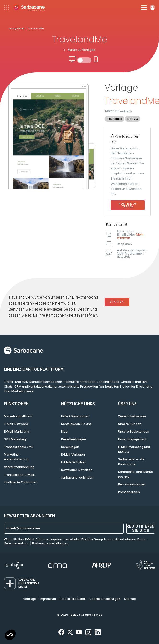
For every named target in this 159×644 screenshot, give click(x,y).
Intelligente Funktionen (21, 482)
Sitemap (130, 599)
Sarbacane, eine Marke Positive (135, 474)
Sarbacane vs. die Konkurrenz (131, 462)
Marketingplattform (18, 416)
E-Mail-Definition (73, 462)
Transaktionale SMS (19, 447)
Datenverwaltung (17, 543)
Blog (64, 431)
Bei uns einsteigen (132, 484)
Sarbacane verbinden (77, 477)
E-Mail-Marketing (17, 431)
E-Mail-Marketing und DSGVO (134, 449)
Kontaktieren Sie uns (76, 424)
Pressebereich (129, 492)
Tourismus (115, 119)
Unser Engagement (132, 439)
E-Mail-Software (16, 424)
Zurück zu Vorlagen (80, 50)
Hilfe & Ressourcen (75, 416)
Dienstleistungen (74, 439)
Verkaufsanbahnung (19, 467)
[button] (10, 635)
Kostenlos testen (128, 205)
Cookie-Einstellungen (105, 599)
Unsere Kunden (130, 424)
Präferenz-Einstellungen (50, 543)
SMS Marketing (15, 439)
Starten (117, 302)
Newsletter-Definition (77, 470)
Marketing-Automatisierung (16, 457)
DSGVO (133, 119)
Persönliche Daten (73, 599)
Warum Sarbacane (132, 416)
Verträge (30, 599)
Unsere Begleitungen (134, 431)
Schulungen (70, 447)
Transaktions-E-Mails (20, 475)
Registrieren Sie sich (141, 528)
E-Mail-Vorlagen (73, 454)
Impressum (48, 599)
